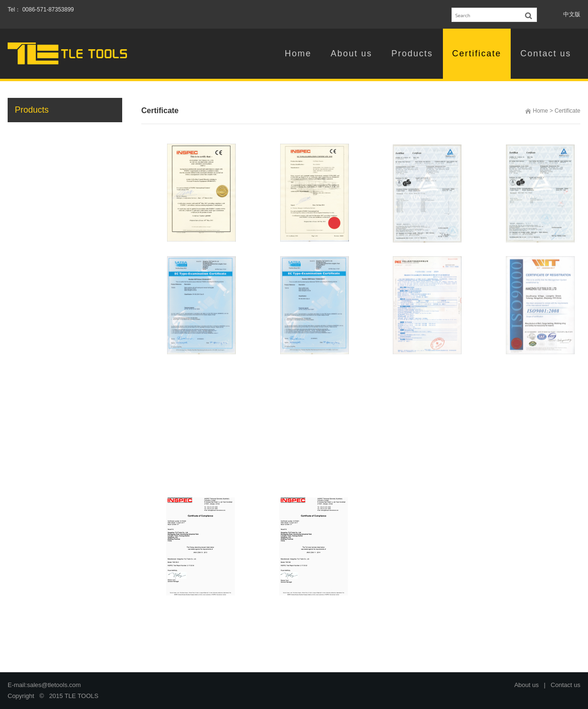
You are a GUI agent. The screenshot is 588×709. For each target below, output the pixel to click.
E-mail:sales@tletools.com (44, 685)
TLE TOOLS (81, 696)
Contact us (566, 685)
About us (526, 685)
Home (540, 111)
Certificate (567, 111)
